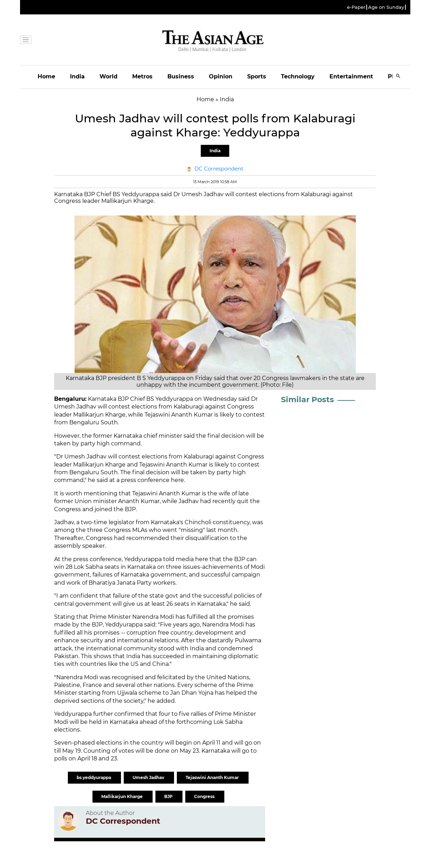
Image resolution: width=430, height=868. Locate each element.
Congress (205, 796)
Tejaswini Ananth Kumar (213, 777)
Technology (298, 76)
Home (46, 76)
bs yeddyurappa (94, 777)
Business (181, 76)
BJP (169, 796)
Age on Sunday (386, 7)
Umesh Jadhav (149, 777)
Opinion (221, 76)
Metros (142, 76)
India (77, 76)
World (108, 76)
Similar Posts (307, 400)
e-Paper (356, 7)
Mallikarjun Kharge (123, 796)
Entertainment (351, 76)
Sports (257, 76)
